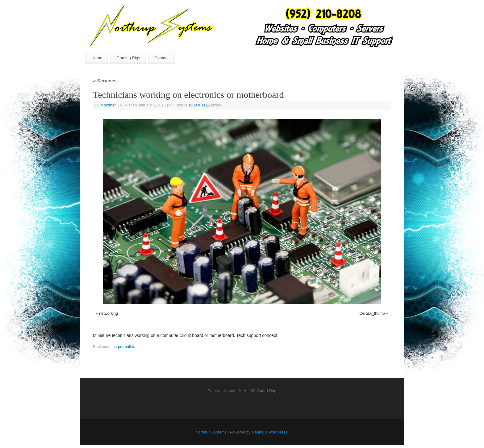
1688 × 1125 (199, 105)
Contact (161, 58)
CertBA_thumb (372, 313)
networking (108, 313)
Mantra (257, 432)
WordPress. (278, 432)
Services (105, 81)
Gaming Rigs (128, 58)
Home (97, 58)
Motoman (108, 105)
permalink (126, 347)
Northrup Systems (211, 432)
